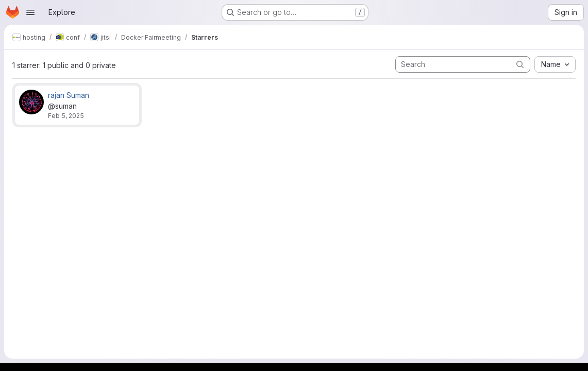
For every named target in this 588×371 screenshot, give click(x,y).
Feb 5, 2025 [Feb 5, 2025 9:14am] (66, 116)
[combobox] (555, 64)
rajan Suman (69, 95)
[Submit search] (520, 64)
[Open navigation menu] (30, 12)
